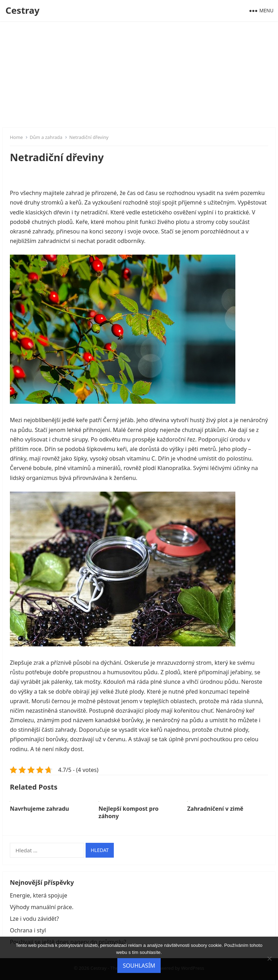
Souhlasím (139, 966)
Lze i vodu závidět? (34, 919)
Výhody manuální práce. (42, 907)
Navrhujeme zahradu (39, 809)
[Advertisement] (139, 74)
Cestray (23, 10)
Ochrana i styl (28, 930)
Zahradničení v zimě (215, 809)
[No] (269, 958)
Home (16, 137)
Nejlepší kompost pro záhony (129, 812)
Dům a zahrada (46, 137)
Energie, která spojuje (39, 895)
